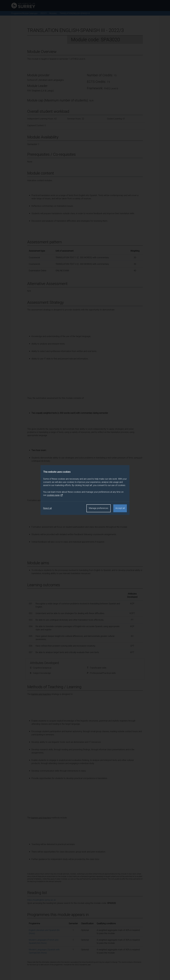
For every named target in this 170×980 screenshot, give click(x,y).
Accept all (120, 508)
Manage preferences (99, 508)
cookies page (55, 495)
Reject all (47, 508)
